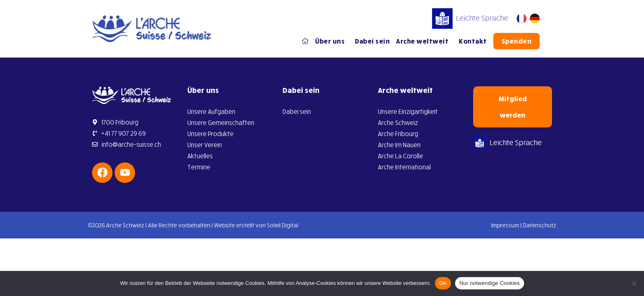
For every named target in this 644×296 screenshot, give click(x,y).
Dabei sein (372, 41)
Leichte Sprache (470, 18)
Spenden (517, 41)
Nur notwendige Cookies (489, 283)
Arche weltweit (424, 41)
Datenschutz (539, 225)
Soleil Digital (283, 225)
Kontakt (473, 41)
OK (443, 283)
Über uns (332, 41)
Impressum (505, 225)
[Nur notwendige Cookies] (634, 283)
